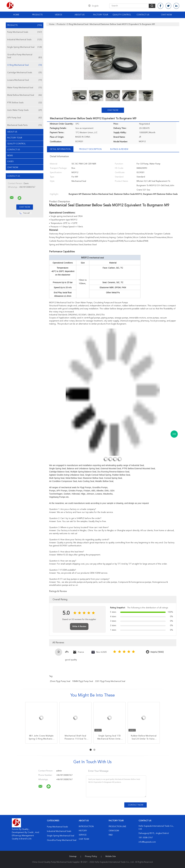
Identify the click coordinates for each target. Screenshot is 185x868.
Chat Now (166, 15)
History (83, 831)
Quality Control (122, 15)
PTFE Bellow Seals (25, 103)
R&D (111, 835)
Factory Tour (101, 15)
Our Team (84, 839)
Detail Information (60, 149)
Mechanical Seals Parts (25, 125)
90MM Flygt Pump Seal (83, 681)
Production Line (117, 827)
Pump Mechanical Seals (25, 32)
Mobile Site (111, 856)
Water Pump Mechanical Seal (25, 88)
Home (16, 15)
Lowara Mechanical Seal (25, 80)
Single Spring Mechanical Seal (25, 47)
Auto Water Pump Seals (25, 110)
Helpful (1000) (157, 652)
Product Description (90, 149)
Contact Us (143, 15)
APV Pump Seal (25, 118)
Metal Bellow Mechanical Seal (25, 95)
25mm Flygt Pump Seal (60, 681)
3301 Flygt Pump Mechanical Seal (110, 681)
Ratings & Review (119, 149)
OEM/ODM (114, 831)
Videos (59, 15)
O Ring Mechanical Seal (25, 65)
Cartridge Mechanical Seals (25, 73)
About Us (80, 15)
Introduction (86, 827)
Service (83, 835)
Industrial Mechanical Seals (25, 40)
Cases (10, 162)
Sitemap (73, 856)
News (10, 156)
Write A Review (79, 627)
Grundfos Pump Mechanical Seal (25, 56)
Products (37, 15)
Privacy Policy (91, 856)
